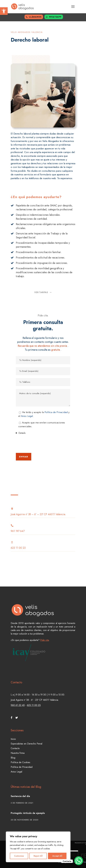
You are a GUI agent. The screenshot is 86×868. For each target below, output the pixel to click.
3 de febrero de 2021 (22, 803)
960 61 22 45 (18, 705)
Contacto (15, 748)
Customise (19, 856)
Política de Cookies (20, 762)
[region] (38, 847)
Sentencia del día (20, 796)
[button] (4, 11)
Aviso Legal (16, 772)
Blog (13, 758)
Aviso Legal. (27, 416)
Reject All (38, 856)
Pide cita (45, 640)
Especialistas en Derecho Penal (26, 744)
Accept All (57, 856)
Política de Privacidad (56, 412)
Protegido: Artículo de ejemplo (28, 813)
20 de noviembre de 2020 (25, 820)
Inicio (13, 739)
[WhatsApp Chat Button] (79, 861)
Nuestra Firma (18, 753)
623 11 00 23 (34, 705)
